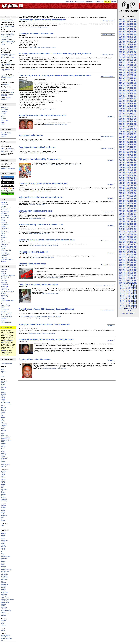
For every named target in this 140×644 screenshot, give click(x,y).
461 (120, 166)
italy (2, 416)
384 (128, 190)
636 (120, 108)
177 (135, 258)
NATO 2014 (4, 270)
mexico (3, 486)
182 (135, 256)
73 (132, 290)
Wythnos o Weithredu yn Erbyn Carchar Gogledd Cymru (8, 43)
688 (131, 90)
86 (129, 287)
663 (131, 99)
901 (120, 21)
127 (135, 274)
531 (120, 143)
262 (135, 230)
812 (135, 49)
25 (132, 303)
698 (131, 87)
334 (128, 207)
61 (132, 294)
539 (128, 140)
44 (129, 299)
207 (135, 248)
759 (128, 67)
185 (124, 256)
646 (120, 105)
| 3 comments (107, 77)
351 (120, 202)
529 (128, 143)
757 (135, 67)
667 (135, 97)
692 (135, 89)
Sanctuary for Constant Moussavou (35, 359)
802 (135, 53)
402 (135, 184)
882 (135, 26)
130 (124, 274)
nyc (2, 581)
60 (135, 294)
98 (130, 284)
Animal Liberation (36, 109)
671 (120, 97)
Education (31, 205)
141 (120, 271)
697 (135, 87)
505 (124, 151)
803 (131, 53)
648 (131, 103)
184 (128, 256)
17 (121, 307)
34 (124, 302)
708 (131, 84)
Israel (3, 624)
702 (135, 85)
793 (131, 56)
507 (135, 149)
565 (124, 131)
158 (131, 264)
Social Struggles (39, 27)
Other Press (34, 258)
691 (120, 90)
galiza (3, 406)
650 (124, 103)
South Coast (56, 245)
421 (120, 179)
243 (131, 236)
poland (3, 445)
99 (127, 284)
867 (135, 31)
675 (124, 95)
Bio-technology (34, 318)
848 (131, 38)
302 (135, 217)
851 (120, 38)
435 (124, 174)
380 (124, 192)
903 (131, 20)
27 (126, 303)
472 (135, 161)
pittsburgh (4, 586)
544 (128, 138)
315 (124, 213)
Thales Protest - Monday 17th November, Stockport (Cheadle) (46, 309)
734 (128, 76)
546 (120, 138)
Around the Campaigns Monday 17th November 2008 (42, 115)
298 (131, 218)
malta (3, 429)
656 (120, 102)
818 (131, 48)
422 (135, 177)
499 (128, 153)
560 (124, 133)
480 (124, 159)
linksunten (4, 424)
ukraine (3, 463)
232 (135, 240)
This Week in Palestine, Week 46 (33, 252)
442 (135, 171)
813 (131, 49)
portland (3, 588)
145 (124, 269)
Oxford (3, 117)
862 (135, 33)
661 (120, 100)
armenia (3, 383)
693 (131, 89)
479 (128, 159)
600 (124, 120)
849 (128, 38)
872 (135, 30)
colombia (3, 483)
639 (128, 107)
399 (128, 185)
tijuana (3, 496)
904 (128, 20)
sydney (3, 520)
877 (135, 28)
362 (135, 197)
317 (135, 212)
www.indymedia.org (6, 363)
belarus (3, 389)
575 (124, 128)
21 (126, 305)
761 (120, 67)
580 (124, 126)
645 (124, 105)
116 (120, 279)
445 (124, 171)
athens (3, 384)
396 (120, 187)
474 (128, 161)
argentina (4, 471)
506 (120, 151)
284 (128, 223)
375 (124, 194)
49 (132, 297)
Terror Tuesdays (5, 69)
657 (135, 100)
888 (131, 25)
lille (2, 422)
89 (121, 287)
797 (135, 54)
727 (135, 77)
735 (124, 76)
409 (128, 182)
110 (124, 281)
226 (120, 243)
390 (124, 189)
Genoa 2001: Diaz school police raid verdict (38, 285)
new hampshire (5, 571)
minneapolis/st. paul (7, 570)
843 (131, 40)
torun (2, 460)
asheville (3, 535)
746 (120, 72)
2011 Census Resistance (8, 275)
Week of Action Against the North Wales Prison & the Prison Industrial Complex (8, 36)
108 (131, 281)
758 (131, 67)
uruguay (3, 498)
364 (128, 197)
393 (131, 187)
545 (124, 138)
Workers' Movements (46, 47)
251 (120, 235)
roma (2, 448)
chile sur (3, 478)
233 (131, 240)
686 (120, 92)
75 (126, 290)
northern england (6, 437)
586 (120, 125)
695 (124, 89)
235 (124, 240)
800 (124, 54)
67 (132, 292)
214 (128, 246)
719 (128, 80)
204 (128, 249)
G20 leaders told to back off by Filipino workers (40, 159)
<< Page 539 (124, 313)
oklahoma (4, 583)
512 (135, 148)
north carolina (5, 578)
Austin (3, 538)
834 (128, 43)
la (1, 560)
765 (124, 66)
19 (132, 305)
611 (120, 117)
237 (135, 238)
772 (135, 62)
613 (131, 115)
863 (131, 33)
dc (2, 552)
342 (135, 203)
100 (124, 284)
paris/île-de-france (6, 440)
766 (120, 66)
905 (124, 20)
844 (128, 40)
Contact (97, 2)
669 (128, 97)
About (93, 2)
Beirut (3, 622)
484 (128, 158)
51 (126, 297)
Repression (37, 153)
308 (131, 215)
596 (120, 122)
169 (128, 261)
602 (135, 118)
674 (128, 95)
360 (124, 199)
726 (120, 79)
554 (128, 135)
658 (131, 100)
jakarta (3, 512)
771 (120, 64)
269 (128, 228)
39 (126, 300)
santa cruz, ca (5, 602)
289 (128, 222)
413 (131, 181)
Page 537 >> (132, 313)
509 (128, 149)
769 (128, 64)
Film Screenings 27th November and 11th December (42, 20)
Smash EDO (31, 245)
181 (120, 258)
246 (120, 236)
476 (120, 161)
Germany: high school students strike (36, 211)
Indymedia (4, 237)
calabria (3, 397)
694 (128, 89)
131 (120, 274)
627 (135, 110)
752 (135, 69)
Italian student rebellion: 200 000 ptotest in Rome (41, 197)
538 (131, 140)
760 (124, 67)
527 (135, 143)
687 (135, 90)
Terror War (4, 257)
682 (135, 92)
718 (131, 80)
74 (129, 290)
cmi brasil (4, 479)
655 (124, 102)
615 (124, 115)
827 (135, 44)
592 (135, 122)
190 (124, 254)
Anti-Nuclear (4, 210)
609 (128, 117)
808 (131, 51)
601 (120, 120)
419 (128, 179)
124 (128, 276)
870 (124, 31)
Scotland (3, 136)
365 (124, 197)
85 (132, 287)
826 (120, 46)
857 (135, 35)
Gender (3, 230)
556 (120, 135)
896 (120, 23)
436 (120, 174)
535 (124, 141)
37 (132, 300)
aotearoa (3, 506)
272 (135, 226)
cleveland (4, 547)
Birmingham (46, 27)
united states (5, 609)
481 (120, 159)
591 (120, 123)
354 (128, 200)
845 (124, 40)
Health (3, 234)
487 (135, 156)
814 (128, 49)
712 (135, 82)
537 (135, 140)
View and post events (7, 20)
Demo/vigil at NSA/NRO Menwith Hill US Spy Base (8, 56)
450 (124, 169)
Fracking (3, 226)
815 (124, 49)
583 (131, 125)
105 (124, 282)
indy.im (3, 148)
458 (131, 166)
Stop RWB (4, 311)
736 (120, 76)
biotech (3, 630)
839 (128, 41)
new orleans (4, 576)
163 (131, 262)
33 (126, 302)
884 (128, 26)
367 (135, 195)
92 (129, 285)
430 (124, 176)
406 (120, 184)
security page (5, 354)
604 (128, 118)
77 (121, 290)
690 (124, 90)
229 (128, 241)
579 (128, 126)
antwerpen (4, 381)
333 (131, 207)
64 (124, 294)
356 (120, 200)
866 (120, 33)
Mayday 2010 (5, 286)
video (2, 373)
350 (124, 202)
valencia (3, 466)
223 (131, 243)
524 (128, 144)
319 (128, 212)
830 (124, 44)
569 (128, 130)
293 (131, 220)
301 (120, 218)
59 (121, 295)
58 (124, 295)
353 (131, 200)
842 (135, 40)
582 (135, 125)
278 (131, 225)
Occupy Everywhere (7, 277)
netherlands (4, 435)
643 (131, 105)
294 (128, 220)
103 (131, 282)
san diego (4, 596)
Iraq (43, 245)
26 (129, 303)
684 (128, 92)
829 (128, 44)
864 (128, 33)
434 (128, 174)
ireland (3, 412)
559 (128, 133)
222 (135, 243)
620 (124, 113)
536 (120, 141)
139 (128, 271)
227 (135, 241)
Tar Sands (4, 288)
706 (120, 85)
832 (135, 43)
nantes (3, 432)
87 (126, 287)
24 (135, 303)
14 (129, 307)
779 (128, 61)
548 (131, 136)
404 (128, 184)
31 (132, 302)
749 (128, 71)
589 (128, 123)
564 (128, 131)
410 (124, 182)
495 (124, 154)
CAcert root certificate (5, 350)
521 (120, 146)
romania (3, 450)
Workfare (4, 273)
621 (120, 113)
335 (124, 207)
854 (128, 36)
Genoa (30, 233)
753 (131, 69)
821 (120, 48)
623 (131, 112)
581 (120, 126)
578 (131, 126)
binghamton (4, 540)
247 (135, 235)
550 (124, 136)
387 (135, 189)
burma (3, 509)
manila (3, 514)
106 (120, 282)
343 (131, 203)
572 (135, 128)
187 (135, 254)
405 (124, 184)
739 (128, 74)
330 (124, 208)
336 (120, 207)
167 (135, 261)
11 (120, 308)
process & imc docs (6, 638)
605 (124, 118)
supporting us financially (8, 168)
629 (128, 110)
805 (124, 53)
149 (128, 267)
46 (124, 299)
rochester (4, 591)
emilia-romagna (5, 402)
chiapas (3, 475)
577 (135, 126)
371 (120, 195)
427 (135, 176)
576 (120, 128)
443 (131, 171)
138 (131, 271)
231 (120, 241)
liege (2, 419)
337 (135, 205)
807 (135, 51)
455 (124, 167)
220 (124, 244)
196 (120, 253)
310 (124, 215)
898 (131, 21)
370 (124, 195)
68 (129, 292)
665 (124, 99)
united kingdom (5, 465)
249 (128, 235)
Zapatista (4, 261)
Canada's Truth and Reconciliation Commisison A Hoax (44, 184)
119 (128, 277)
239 (128, 238)
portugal (3, 447)
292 (135, 220)
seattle (3, 606)
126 (120, 276)
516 (120, 148)
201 (120, 251)
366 (120, 197)
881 (120, 28)
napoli (3, 434)
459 (128, 166)
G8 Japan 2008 (5, 306)
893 (131, 23)
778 (131, 61)
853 (131, 36)
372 (135, 194)
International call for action (31, 135)
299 (128, 218)
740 (124, 74)
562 (135, 131)
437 (135, 172)
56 (129, 295)
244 (128, 236)
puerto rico (4, 489)
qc (2, 519)
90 (135, 285)
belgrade (3, 393)
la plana (3, 417)
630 (124, 110)
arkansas (4, 534)
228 (131, 241)
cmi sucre (4, 481)
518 (131, 146)
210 (124, 248)
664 (128, 99)
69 (126, 292)
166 (120, 262)
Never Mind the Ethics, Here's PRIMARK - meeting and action (46, 340)
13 (132, 307)
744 (128, 72)
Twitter (10, 148)
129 (128, 274)
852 (135, 36)
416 (120, 181)
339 (128, 205)
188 (131, 254)
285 (124, 223)
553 (131, 135)
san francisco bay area (7, 599)
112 (135, 279)
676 (120, 95)
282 (135, 223)
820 (124, 48)
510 (124, 149)
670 (124, 97)
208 (131, 248)
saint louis (4, 594)
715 (124, 82)
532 (135, 141)
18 (135, 305)
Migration (47, 124)
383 (131, 190)
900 (124, 21)
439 (128, 172)
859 (128, 35)
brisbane (3, 507)
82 (124, 289)
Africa (3, 376)
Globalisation (47, 352)
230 (124, 241)
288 (131, 222)
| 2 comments (107, 265)
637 (135, 107)
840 (124, 41)
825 (124, 46)
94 (124, 285)
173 (131, 259)
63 (126, 294)
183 (131, 256)
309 (128, 215)
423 (131, 177)
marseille (3, 430)
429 (128, 176)
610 (124, 117)
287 (135, 222)
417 (135, 179)
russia (3, 452)
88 (124, 287)
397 (135, 185)
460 (124, 166)
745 (124, 72)
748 (131, 71)
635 (124, 108)
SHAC (30, 109)
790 (124, 58)
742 (135, 72)
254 (128, 233)
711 (120, 84)
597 (135, 120)
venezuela (4, 501)
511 (120, 149)
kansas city (4, 558)
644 (128, 105)
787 (135, 58)
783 (131, 59)
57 (126, 295)
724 (128, 79)
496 (120, 154)
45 (126, 299)
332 (135, 207)
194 (128, 253)
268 (131, 228)
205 (124, 249)
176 (120, 259)
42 (135, 299)
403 (131, 184)
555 (124, 135)
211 (120, 248)
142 (135, 269)
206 (120, 249)
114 (128, 279)
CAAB (12, 57)
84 (135, 287)
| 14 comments (107, 148)
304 (128, 217)
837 (135, 41)
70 (124, 292)
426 (120, 177)
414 (128, 181)
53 (121, 297)
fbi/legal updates (6, 635)
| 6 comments (107, 136)
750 (124, 71)
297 (135, 218)
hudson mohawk (6, 557)
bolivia (3, 473)
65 (121, 294)
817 (135, 48)
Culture (3, 219)
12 (135, 307)
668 (131, 97)
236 (120, 240)
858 (131, 35)
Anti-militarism (38, 245)
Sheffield (53, 47)
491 (120, 156)
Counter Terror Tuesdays (7, 63)
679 (128, 94)
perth (2, 517)
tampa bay (4, 607)
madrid (3, 427)
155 (124, 266)
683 (131, 92)
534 (128, 141)
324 (128, 210)
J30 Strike (4, 282)
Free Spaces (32, 27)
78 (135, 289)
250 (124, 235)
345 (124, 203)
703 (131, 85)
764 (128, 66)
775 (124, 62)
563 (131, 131)
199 (128, 251)
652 (135, 102)
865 (124, 33)
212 (135, 246)
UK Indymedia (19, 5)
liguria (3, 420)
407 (135, 182)
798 (131, 54)
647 (135, 103)
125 (124, 276)
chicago (3, 545)
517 (135, 146)
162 (135, 262)
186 (120, 256)
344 (128, 203)
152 (135, 266)
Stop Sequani (5, 309)
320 (124, 212)
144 (128, 269)
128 (131, 274)
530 (124, 143)
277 (135, 225)
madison (3, 561)
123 (131, 276)
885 (124, 26)
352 (135, 200)
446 (120, 171)
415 (124, 181)
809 (128, 51)
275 (124, 226)
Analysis (30, 47)
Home (68, 2)
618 (131, 113)
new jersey (4, 573)
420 (124, 179)
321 (120, 212)
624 (128, 112)
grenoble (3, 409)
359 (128, 199)
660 (124, 100)
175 (124, 259)
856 (120, 36)
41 (121, 300)
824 (128, 46)
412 (135, 181)
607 (135, 117)
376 (120, 194)
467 (135, 163)
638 (131, 107)
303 (131, 217)
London (3, 115)
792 (135, 56)
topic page (6, 84)
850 (124, 38)
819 (128, 48)
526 (120, 144)
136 (120, 272)
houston (3, 555)
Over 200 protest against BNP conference (37, 147)
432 (135, 174)
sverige (3, 456)
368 (131, 195)
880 (124, 28)
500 (124, 153)
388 (131, 189)
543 (131, 138)
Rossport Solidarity (6, 317)
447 (135, 169)
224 (128, 243)
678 (131, 94)
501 (120, 153)
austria (3, 386)
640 (124, 107)
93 (126, 285)
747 (135, 71)
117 (135, 277)
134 (128, 272)
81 (126, 289)
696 (120, 89)
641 (120, 107)
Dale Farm (4, 281)
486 (120, 158)
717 (135, 80)
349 (128, 202)
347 (135, 202)
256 (120, 233)
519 (128, 146)
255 (124, 233)
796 (120, 56)
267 (135, 228)
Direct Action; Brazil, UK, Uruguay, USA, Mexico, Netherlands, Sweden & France (55, 75)
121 (120, 277)
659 (128, 100)
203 (131, 249)
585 (124, 125)
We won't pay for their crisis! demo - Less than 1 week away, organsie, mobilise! (55, 54)
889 (128, 25)
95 (121, 285)
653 (131, 102)
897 (135, 21)
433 (131, 174)
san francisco (5, 597)
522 (135, 144)
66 (135, 292)
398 (131, 185)
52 (124, 297)
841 (120, 41)
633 (131, 108)
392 (135, 187)
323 (131, 210)
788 (131, 58)
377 (135, 192)
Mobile (72, 2)
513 (131, 148)
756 (120, 69)
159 (128, 264)
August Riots (5, 279)
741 (120, 74)
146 (120, 269)
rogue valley (4, 593)
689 (128, 90)
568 (131, 130)
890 (124, 25)
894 (128, 23)
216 (120, 246)
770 (124, 64)
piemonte (4, 443)
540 (124, 140)
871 (120, 31)
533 (131, 141)
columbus (4, 550)
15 (126, 307)
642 (135, 105)
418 (131, 179)
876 (120, 30)
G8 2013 (3, 271)
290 (124, 222)
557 (135, 133)
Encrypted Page (8, 328)
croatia (3, 399)
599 (128, 120)
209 (128, 248)
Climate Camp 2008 (7, 313)
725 (124, 79)
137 (135, 271)
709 (128, 84)
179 (128, 258)
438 (131, 172)
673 (131, 95)
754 (128, 69)
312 (135, 213)
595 (124, 122)
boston (3, 542)
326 (120, 210)
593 (131, 122)
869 (128, 31)
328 (131, 208)
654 (128, 102)
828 (131, 44)
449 (128, 169)
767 (135, 64)
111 (120, 281)
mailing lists (4, 637)
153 (131, 266)
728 (131, 77)
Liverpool (51, 153)
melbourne (4, 516)
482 (135, 158)
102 (135, 282)
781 (120, 61)
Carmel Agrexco (5, 304)
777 (135, 61)
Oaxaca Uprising (6, 315)
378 (131, 192)
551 (120, 136)
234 (128, 240)
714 (128, 82)
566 (120, 131)
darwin (3, 511)
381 (120, 192)
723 (131, 79)
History (3, 235)
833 (131, 43)
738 (131, 74)
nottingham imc (5, 439)
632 (135, 108)
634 (128, 108)
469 (128, 163)
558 (131, 133)
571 (120, 130)
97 (133, 284)
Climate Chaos (5, 217)
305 (124, 217)
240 (124, 238)
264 (128, 230)
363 (131, 197)
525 (124, 144)
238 (131, 238)
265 (124, 230)
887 (135, 25)
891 (120, 25)
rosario (3, 493)
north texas (4, 579)
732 (135, 76)
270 (124, 228)
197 (135, 251)
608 (131, 117)
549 (128, 136)
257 (135, 231)
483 (131, 158)
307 (135, 215)
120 (124, 277)
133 (131, 272)
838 (131, 41)
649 (128, 103)
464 (128, 164)
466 (120, 164)
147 (135, 267)
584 (128, 125)
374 (128, 194)
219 (128, 244)
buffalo (3, 543)
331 (120, 208)
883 (131, 26)
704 (128, 85)
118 (131, 277)
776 (120, 62)
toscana (3, 461)
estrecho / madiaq (6, 404)
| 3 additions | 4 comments (104, 286)
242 (135, 236)
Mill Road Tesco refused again (32, 264)
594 (128, 122)
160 (124, 264)
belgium (3, 391)
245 (124, 236)
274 (128, 226)
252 (135, 233)
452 (135, 167)
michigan (3, 566)
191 (120, 254)
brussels (3, 394)
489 (128, 156)
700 (124, 87)
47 (121, 299)
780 (124, 61)
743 (131, 72)
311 (120, 215)
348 (131, 202)
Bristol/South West (6, 133)
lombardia (4, 425)
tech (2, 640)
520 (124, 146)
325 (124, 210)
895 (124, 23)
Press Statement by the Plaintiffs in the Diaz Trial (41, 224)
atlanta (3, 537)
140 (124, 271)
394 (128, 187)
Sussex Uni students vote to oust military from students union (47, 240)
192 (135, 253)
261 (120, 231)
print (2, 368)
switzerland (4, 458)
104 (128, 282)
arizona (3, 532)
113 (131, 279)
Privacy (88, 2)
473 (131, 161)
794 (128, 56)
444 (128, 171)
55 (132, 295)
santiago (3, 494)
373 (131, 194)
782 (135, 59)
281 (120, 225)
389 (128, 189)
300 (124, 218)
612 (135, 115)
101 (120, 284)
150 (124, 267)
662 (135, 99)
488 (131, 156)
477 (135, 159)
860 (124, 35)
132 (135, 272)
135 (124, 272)
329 (128, 208)
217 (135, 244)
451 (120, 169)
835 (124, 43)
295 (124, 220)
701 (120, 87)
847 (135, 38)
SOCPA (3, 320)
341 (120, 205)
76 (124, 290)
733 (131, 76)
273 (131, 226)
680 (124, 94)
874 (128, 30)
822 (135, 46)
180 (124, 258)
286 (120, 223)
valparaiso (4, 499)
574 (128, 128)
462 (135, 164)
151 (120, 267)
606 (120, 118)
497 (135, 153)
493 (131, 154)
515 (124, 148)
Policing (3, 248)
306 (120, 217)
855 (124, 36)
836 (120, 43)
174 (128, 259)
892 (135, 23)
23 (121, 305)
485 (124, 158)
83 (121, 289)
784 (128, 59)
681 (120, 94)
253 (131, 233)
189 (128, 254)
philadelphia (4, 584)
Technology (4, 256)
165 (124, 262)
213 (131, 246)
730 (124, 77)
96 (136, 284)
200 (124, 251)
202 (135, 249)
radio (2, 370)
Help (102, 2)
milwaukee (4, 568)
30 (135, 302)
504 (128, 151)
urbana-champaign (6, 611)
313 (131, 213)
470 (124, 163)
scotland (3, 455)
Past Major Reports (6, 322)
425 (124, 177)
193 (131, 253)
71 (121, 292)
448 (131, 169)
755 (124, 69)
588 (131, 123)
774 (128, 62)
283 (131, 223)
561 (120, 133)
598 (131, 120)
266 (120, 230)
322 (135, 210)
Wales (3, 122)
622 (135, 112)
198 (131, 251)
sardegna (4, 453)
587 (135, 123)
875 (124, 30)
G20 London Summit (47, 165)
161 (120, 264)
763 (131, 66)
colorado (3, 548)
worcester (4, 616)
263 (131, 230)
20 (129, 305)
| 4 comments (107, 241)
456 (120, 167)
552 (135, 135)
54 (135, 295)
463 (131, 164)
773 (131, 62)
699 (128, 87)
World (55, 109)
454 (128, 167)
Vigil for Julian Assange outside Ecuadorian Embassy (7, 77)
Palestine (40, 258)
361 (120, 199)
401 (120, 185)
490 (124, 156)
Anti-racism (31, 153)
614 (128, 115)
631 (120, 110)
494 (128, 154)
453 (131, 167)
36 (135, 300)
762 (135, 66)
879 (128, 28)
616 (120, 115)
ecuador (3, 484)
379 (128, 192)
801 (120, 54)
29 (121, 303)
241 (120, 238)
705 (124, 85)
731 (120, 77)
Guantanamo (5, 295)
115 (124, 279)
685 (124, 92)
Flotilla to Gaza (5, 284)
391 (120, 189)
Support (114, 2)
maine (3, 563)
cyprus (3, 401)
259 (128, 231)
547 (135, 136)
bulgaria (3, 396)
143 (131, 269)
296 (120, 220)
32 (129, 302)
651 (120, 103)
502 (135, 151)
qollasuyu (4, 491)
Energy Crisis (5, 224)
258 (131, 231)
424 (128, 177)
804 (128, 53)
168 (131, 261)
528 (131, 143)
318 (131, 212)
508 (131, 149)
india (2, 525)
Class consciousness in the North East (36, 33)
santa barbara (5, 601)
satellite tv (4, 371)
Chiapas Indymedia (6, 98)
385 (124, 190)
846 (120, 40)
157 (135, 264)
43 (132, 299)
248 (131, 235)
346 (120, 203)
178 (131, 258)
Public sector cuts (6, 250)
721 (120, 80)
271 (120, 228)
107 (135, 281)
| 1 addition (108, 212)
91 (132, 285)
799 (128, 54)
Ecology (43, 109)
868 (131, 31)
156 (120, 266)
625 (124, 112)
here (5, 71)
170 (124, 261)
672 (135, 95)
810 (124, 51)
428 (131, 176)
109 (128, 281)
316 (120, 213)
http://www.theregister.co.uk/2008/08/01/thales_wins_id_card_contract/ (41, 317)
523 (131, 144)
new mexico (4, 575)
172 (135, 259)
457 (135, 166)
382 (135, 190)
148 (131, 267)
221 (120, 244)
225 (124, 243)
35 (121, 302)
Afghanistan (4, 204)
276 (120, 226)
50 (129, 297)
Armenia (3, 620)
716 (120, 82)
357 (135, 199)
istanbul (3, 414)
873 (131, 30)
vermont (3, 612)
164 (128, 262)
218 (131, 244)
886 (120, 26)
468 (131, 163)
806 (120, 53)
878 (131, 28)
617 (135, 113)
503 (131, 151)
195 (124, 253)
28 (124, 303)
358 (131, 199)
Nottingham (4, 135)
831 (120, 44)
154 (128, 266)
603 (131, 118)
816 (120, 49)
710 (124, 84)
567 (135, 130)
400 (124, 185)
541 (120, 140)
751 (120, 71)
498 (131, 153)
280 (124, 225)
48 (135, 297)
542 (135, 138)
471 (120, 163)
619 (128, 113)
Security (109, 2)
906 (120, 20)
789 (128, 58)
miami (3, 565)
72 (135, 290)
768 (131, 64)
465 (124, 164)
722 (135, 79)
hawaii (3, 553)
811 (120, 51)
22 (124, 305)
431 (120, 176)
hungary (3, 411)
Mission (83, 2)
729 (128, 77)
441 (120, 172)
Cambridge (62, 278)
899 (128, 21)
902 (135, 20)
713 (131, 82)
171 (120, 261)
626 (120, 112)
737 (135, 74)
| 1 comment (107, 21)
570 (124, 130)
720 (124, 80)
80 (129, 289)
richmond (4, 589)
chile (2, 476)
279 (128, 225)
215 (124, 246)
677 (135, 94)
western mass (5, 614)
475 (124, 161)
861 (120, 35)
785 (124, 59)
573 (131, 128)
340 (124, 205)
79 (132, 289)
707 (135, 84)
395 (124, 187)
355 (124, 200)
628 (131, 110)
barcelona (4, 388)
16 (124, 307)
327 (135, 208)
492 (135, 154)
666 (120, 99)
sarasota (3, 604)
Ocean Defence (5, 243)
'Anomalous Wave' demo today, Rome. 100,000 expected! (44, 324)
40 (124, 300)
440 (124, 172)
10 (123, 308)
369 (128, 195)
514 (128, 148)
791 (120, 58)
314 (128, 213)
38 (129, 300)
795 (124, 56)
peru (2, 488)
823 (131, 46)
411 (120, 182)
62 (129, 294)
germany (3, 407)
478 (131, 159)
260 (124, 231)
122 (135, 276)
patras (3, 442)
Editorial (77, 2)
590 (124, 123)
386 (120, 190)
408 (131, 182)
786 (120, 59)
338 (131, 205)
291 (120, 222)
